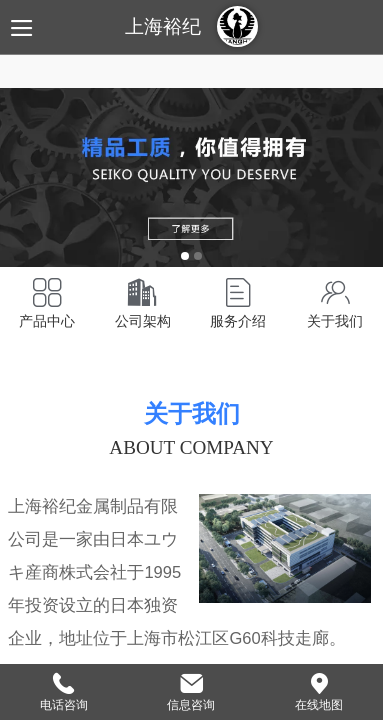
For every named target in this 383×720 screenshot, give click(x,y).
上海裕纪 (163, 26)
